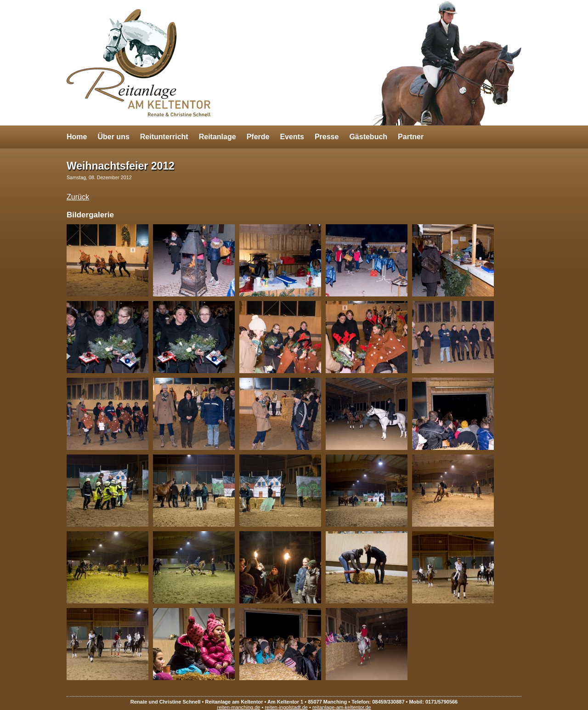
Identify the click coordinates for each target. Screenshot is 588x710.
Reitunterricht (164, 137)
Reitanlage (218, 137)
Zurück (78, 197)
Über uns (113, 137)
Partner (411, 137)
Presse (327, 137)
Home (77, 137)
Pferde (258, 137)
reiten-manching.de (238, 707)
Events (292, 137)
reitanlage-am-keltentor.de (342, 707)
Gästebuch (368, 137)
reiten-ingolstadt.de (286, 707)
